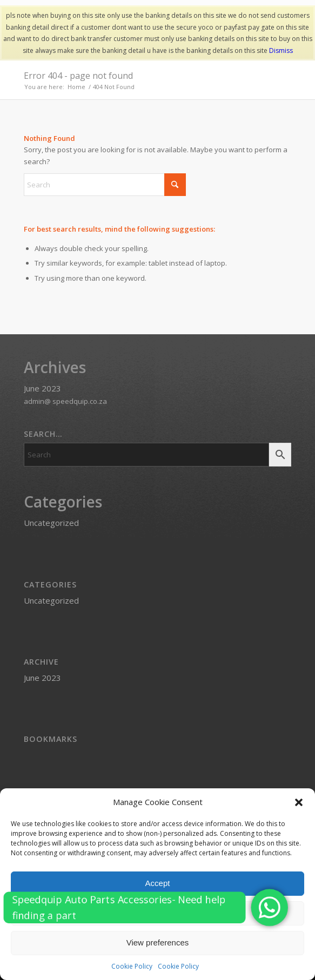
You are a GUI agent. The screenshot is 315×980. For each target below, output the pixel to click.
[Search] (105, 185)
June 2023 (42, 388)
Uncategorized (51, 523)
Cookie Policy (132, 966)
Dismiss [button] (281, 50)
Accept (158, 883)
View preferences (158, 942)
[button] (299, 802)
